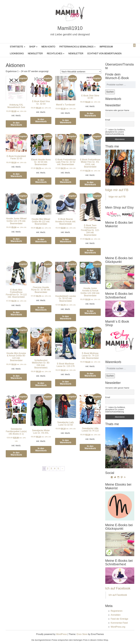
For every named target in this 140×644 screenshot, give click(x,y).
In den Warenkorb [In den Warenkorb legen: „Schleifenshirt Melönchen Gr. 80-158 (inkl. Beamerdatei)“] (41, 384)
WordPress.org (118, 627)
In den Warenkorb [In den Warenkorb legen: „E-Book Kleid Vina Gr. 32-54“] (41, 120)
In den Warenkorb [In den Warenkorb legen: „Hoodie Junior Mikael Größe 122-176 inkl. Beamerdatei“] (16, 240)
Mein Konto (48, 47)
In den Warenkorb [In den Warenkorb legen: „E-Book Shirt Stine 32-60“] (90, 115)
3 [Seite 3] (51, 469)
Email (108, 120)
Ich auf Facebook (118, 588)
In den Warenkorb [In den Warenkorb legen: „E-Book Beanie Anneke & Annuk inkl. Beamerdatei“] (66, 240)
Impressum (106, 47)
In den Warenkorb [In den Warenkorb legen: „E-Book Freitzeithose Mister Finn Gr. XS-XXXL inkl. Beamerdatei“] (90, 183)
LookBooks (17, 54)
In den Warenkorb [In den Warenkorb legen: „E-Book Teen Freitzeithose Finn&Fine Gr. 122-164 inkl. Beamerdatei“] (90, 252)
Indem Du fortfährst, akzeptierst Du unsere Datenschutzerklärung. (115, 132)
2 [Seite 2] (48, 469)
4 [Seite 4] (55, 469)
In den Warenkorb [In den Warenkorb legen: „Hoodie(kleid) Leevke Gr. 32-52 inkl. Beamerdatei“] (66, 317)
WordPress (61, 634)
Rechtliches (56, 54)
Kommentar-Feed (119, 623)
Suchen (110, 92)
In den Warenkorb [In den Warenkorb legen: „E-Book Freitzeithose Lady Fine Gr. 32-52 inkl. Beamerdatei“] (66, 181)
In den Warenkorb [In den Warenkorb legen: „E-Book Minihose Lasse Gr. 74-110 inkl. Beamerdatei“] (90, 375)
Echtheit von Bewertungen (104, 54)
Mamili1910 (70, 28)
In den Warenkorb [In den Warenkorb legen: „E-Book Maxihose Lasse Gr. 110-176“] (66, 383)
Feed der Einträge (119, 619)
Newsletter (35, 54)
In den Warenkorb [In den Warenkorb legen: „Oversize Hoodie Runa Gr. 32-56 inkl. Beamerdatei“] (41, 309)
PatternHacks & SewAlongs (77, 47)
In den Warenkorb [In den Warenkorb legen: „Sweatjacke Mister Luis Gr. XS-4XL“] (41, 449)
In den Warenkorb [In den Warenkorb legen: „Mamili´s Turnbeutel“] (66, 121)
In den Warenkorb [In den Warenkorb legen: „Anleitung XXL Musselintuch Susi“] (16, 124)
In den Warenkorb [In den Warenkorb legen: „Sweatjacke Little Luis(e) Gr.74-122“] (90, 447)
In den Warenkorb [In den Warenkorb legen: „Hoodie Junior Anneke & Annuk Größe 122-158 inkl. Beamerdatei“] (90, 312)
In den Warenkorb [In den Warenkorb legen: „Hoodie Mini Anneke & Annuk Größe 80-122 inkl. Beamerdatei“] (16, 377)
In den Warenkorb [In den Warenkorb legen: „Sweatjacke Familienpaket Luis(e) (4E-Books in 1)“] (16, 454)
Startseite (17, 47)
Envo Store (82, 634)
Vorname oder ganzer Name (117, 110)
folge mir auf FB (117, 190)
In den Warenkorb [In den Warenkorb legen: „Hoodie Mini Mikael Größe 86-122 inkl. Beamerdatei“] (41, 240)
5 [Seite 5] (58, 469)
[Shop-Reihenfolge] (81, 72)
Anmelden (116, 615)
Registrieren (117, 611)
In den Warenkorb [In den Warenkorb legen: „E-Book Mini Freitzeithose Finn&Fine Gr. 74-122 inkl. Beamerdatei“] (16, 314)
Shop (33, 47)
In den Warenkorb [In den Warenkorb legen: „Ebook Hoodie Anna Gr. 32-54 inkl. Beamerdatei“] (41, 181)
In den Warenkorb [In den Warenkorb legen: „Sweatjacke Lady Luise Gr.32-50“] (66, 441)
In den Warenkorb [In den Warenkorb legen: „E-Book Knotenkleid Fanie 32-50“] (16, 175)
